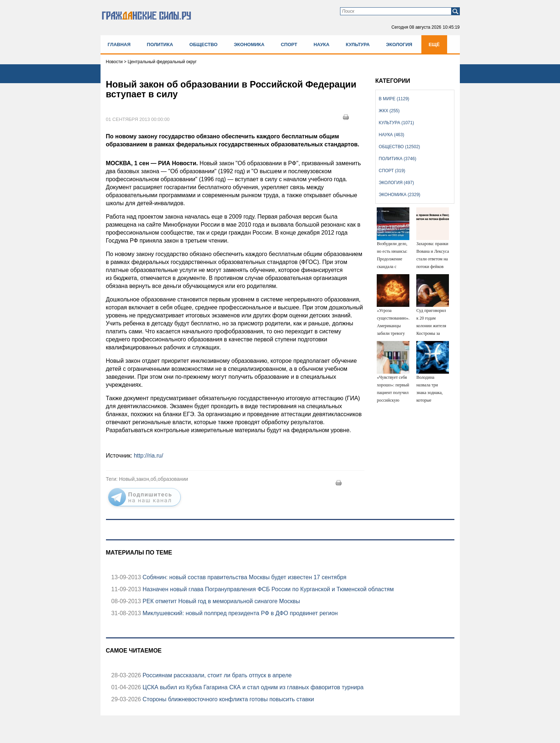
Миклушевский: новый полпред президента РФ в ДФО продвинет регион (239, 613)
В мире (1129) (394, 99)
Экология (399, 44)
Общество (204, 44)
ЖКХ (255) (389, 111)
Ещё (434, 44)
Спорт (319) (392, 171)
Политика (160, 44)
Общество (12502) (400, 147)
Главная (119, 44)
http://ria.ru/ (149, 456)
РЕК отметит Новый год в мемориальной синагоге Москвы (220, 601)
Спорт (289, 44)
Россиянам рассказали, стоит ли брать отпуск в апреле (216, 675)
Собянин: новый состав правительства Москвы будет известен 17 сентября (244, 577)
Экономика (249, 44)
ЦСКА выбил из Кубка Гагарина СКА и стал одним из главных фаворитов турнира (252, 687)
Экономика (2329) (400, 195)
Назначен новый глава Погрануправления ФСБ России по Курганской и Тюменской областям (267, 589)
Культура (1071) (397, 123)
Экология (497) (397, 183)
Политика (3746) (398, 159)
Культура (358, 44)
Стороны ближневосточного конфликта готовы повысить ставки (227, 699)
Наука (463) (392, 135)
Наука (322, 44)
